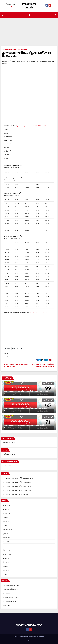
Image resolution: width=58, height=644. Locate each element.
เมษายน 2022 (7, 558)
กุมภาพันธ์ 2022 (7, 566)
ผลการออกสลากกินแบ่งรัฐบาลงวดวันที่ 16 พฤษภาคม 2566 (26, 391)
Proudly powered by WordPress (21, 637)
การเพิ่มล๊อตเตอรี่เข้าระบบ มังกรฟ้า (12, 589)
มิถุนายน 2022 (7, 550)
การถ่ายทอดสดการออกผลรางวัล (8, 49)
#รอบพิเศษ (38, 61)
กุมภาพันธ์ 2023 (7, 517)
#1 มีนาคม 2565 (16, 61)
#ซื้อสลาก (23, 61)
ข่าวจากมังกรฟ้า (7, 593)
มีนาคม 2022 (6, 562)
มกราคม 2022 (6, 570)
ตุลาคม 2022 (6, 534)
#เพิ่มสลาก (4, 63)
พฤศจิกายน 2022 (7, 530)
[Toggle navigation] (29, 15)
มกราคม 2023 (6, 521)
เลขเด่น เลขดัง (7, 606)
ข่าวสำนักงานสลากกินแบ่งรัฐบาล (21, 49)
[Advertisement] (29, 29)
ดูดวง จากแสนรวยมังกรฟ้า (9, 602)
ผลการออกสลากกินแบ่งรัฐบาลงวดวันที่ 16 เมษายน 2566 (25, 425)
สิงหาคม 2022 (6, 542)
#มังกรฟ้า (32, 61)
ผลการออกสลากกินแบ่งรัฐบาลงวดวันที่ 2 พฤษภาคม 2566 (26, 408)
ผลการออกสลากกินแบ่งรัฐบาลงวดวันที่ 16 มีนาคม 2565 (26, 54)
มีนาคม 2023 (6, 513)
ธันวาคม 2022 (7, 526)
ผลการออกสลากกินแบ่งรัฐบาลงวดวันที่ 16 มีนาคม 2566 (17, 494)
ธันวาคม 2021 (7, 574)
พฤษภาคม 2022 (7, 554)
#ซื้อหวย (28, 61)
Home (29, 640)
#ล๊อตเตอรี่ (44, 61)
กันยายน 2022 (7, 538)
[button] (56, 15)
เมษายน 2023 (7, 509)
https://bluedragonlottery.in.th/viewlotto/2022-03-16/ (31, 126)
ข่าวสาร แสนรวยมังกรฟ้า (29, 625)
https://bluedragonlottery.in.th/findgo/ (40, 313)
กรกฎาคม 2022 (7, 546)
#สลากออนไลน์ (50, 61)
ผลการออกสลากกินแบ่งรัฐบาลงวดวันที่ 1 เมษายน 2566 (17, 490)
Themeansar (41, 637)
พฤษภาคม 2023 (7, 505)
